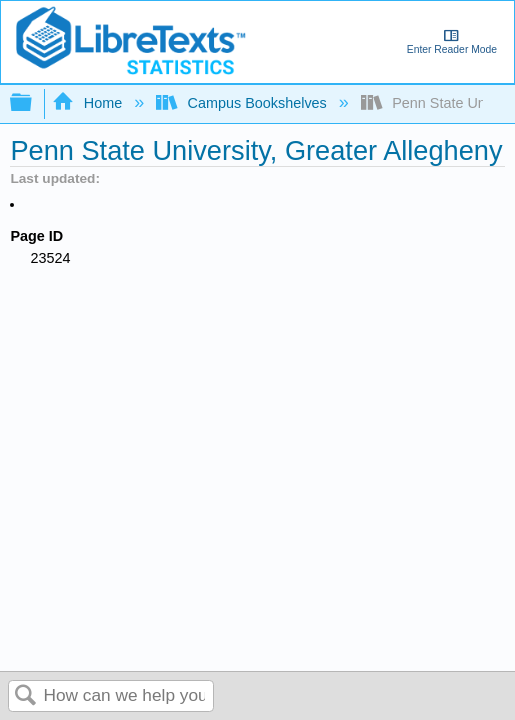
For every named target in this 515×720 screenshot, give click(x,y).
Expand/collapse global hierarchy (34, 103)
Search (26, 696)
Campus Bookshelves (243, 103)
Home (89, 103)
